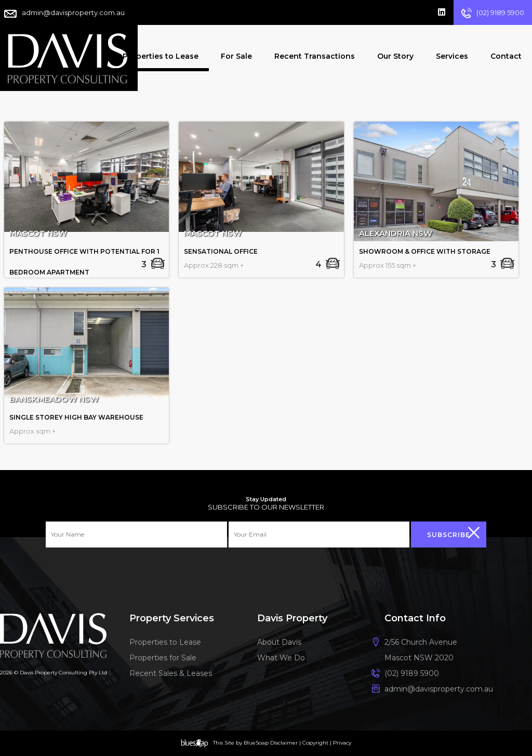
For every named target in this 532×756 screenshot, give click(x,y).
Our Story (395, 56)
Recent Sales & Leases (177, 676)
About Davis (279, 642)
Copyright (315, 743)
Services (452, 56)
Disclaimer (284, 743)
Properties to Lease (161, 56)
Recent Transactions (315, 56)
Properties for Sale (164, 659)
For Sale (236, 56)
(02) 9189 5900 (500, 12)
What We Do (283, 659)
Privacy (342, 743)
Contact (506, 56)
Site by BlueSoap (247, 743)
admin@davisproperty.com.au (73, 12)
